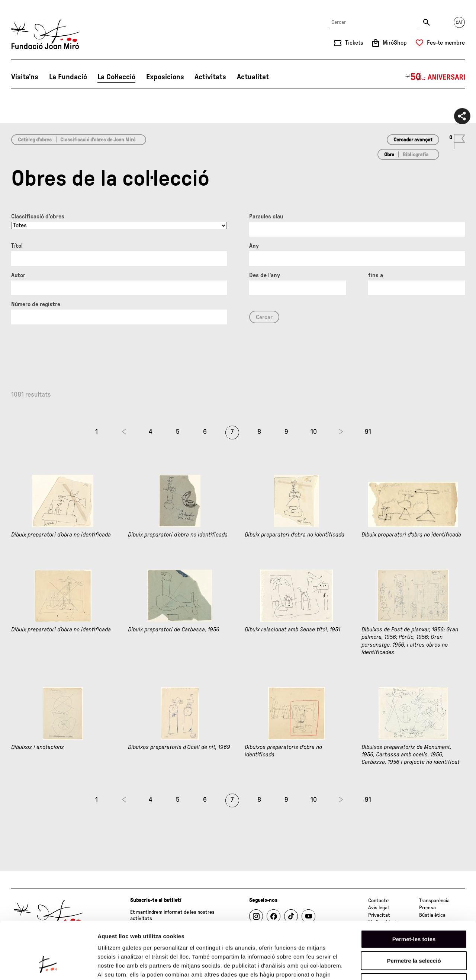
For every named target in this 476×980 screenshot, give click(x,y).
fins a (376, 275)
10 (314, 432)
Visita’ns (25, 77)
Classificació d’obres (38, 217)
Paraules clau (266, 217)
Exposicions (165, 77)
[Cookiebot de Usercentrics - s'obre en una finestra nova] (48, 965)
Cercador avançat (413, 140)
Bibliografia (416, 155)
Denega (414, 933)
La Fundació (68, 77)
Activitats (210, 77)
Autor (18, 275)
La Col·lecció (116, 77)
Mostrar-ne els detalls (428, 965)
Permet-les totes (414, 889)
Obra (389, 155)
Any (254, 246)
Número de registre (36, 304)
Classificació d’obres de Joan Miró (98, 140)
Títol (17, 246)
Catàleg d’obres (35, 140)
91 (368, 432)
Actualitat (253, 77)
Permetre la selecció (414, 911)
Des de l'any (265, 275)
